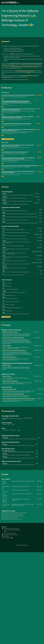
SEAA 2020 (5, 454)
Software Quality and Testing (9, 389)
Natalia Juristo (5, 513)
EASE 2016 (5, 463)
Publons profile (6, 317)
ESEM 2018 (5, 444)
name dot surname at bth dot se (11, 535)
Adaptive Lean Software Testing (10, 332)
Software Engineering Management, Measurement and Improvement (19, 398)
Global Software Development (10, 357)
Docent (13, 11)
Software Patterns (7, 376)
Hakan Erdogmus (5, 516)
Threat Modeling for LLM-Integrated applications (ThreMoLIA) (25, 66)
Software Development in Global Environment (13, 394)
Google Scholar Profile (8, 139)
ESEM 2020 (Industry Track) (9, 451)
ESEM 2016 (5, 457)
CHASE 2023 (5, 438)
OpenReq (29, 72)
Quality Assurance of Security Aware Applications (14, 350)
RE (3, 209)
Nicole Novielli (5, 517)
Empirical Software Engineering (10, 381)
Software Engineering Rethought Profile (25, 71)
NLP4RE (4, 200)
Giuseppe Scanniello (6, 514)
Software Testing (6, 346)
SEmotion (5, 197)
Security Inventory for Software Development (13, 338)
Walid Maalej (4, 519)
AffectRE (4, 203)
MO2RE (4, 194)
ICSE (3, 219)
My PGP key (6, 536)
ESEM (4, 212)
